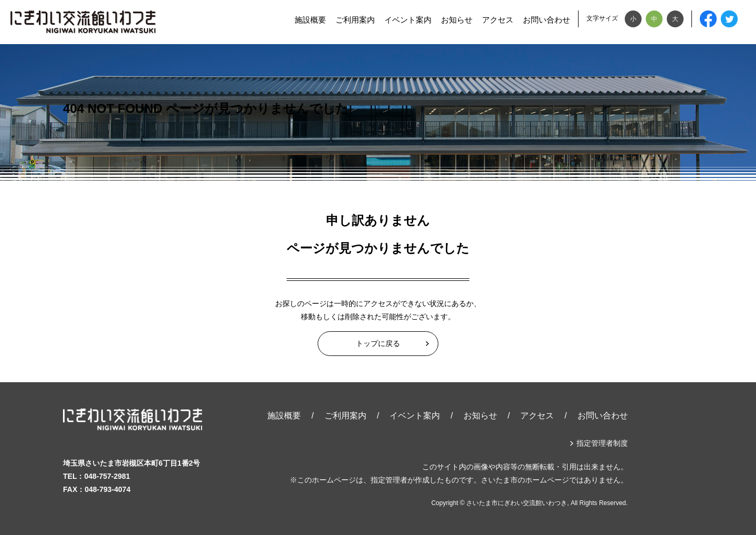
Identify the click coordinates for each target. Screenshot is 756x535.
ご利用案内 (355, 20)
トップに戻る (378, 343)
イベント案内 (408, 20)
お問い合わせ (547, 20)
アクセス (498, 20)
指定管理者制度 (602, 443)
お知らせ (457, 20)
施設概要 (310, 20)
